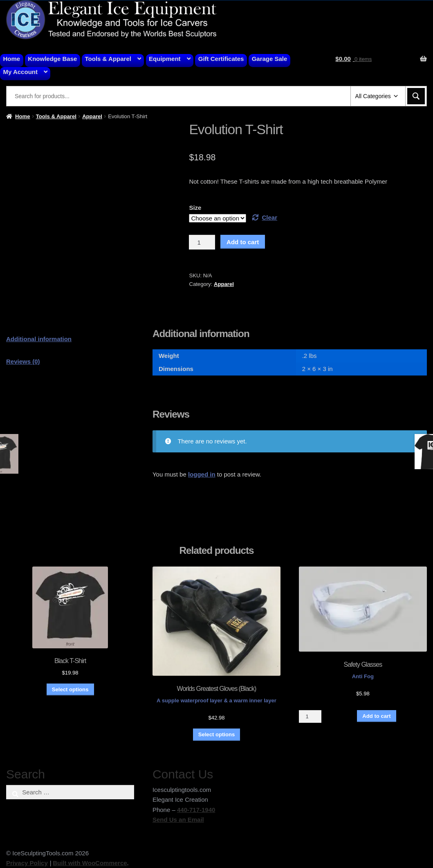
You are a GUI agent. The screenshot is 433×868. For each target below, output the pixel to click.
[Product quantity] (202, 242)
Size (195, 208)
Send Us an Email (178, 820)
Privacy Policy (27, 863)
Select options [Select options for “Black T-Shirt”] (70, 689)
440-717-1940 (196, 810)
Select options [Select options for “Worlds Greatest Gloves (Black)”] (217, 734)
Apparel (92, 116)
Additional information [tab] (39, 339)
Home (12, 59)
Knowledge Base (52, 59)
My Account (20, 72)
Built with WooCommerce (90, 863)
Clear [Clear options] (270, 217)
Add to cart (243, 242)
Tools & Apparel (108, 59)
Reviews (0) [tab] (23, 361)
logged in (202, 474)
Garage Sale (270, 59)
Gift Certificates (221, 59)
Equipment (165, 59)
